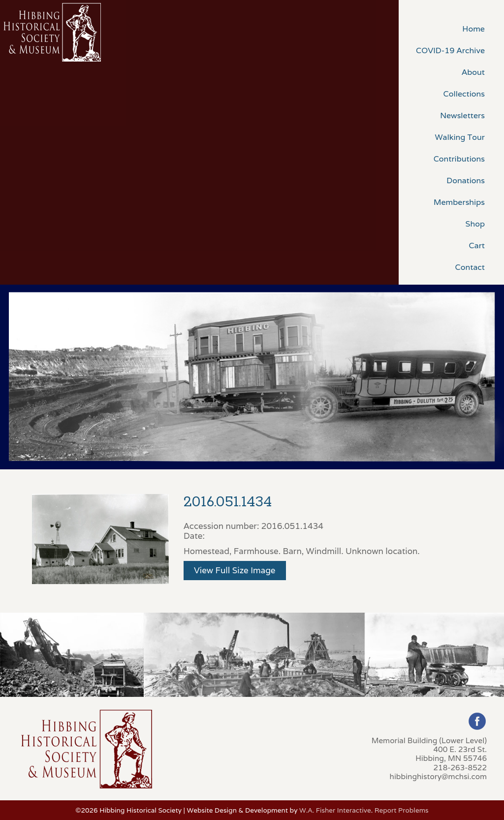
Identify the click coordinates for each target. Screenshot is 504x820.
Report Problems (402, 810)
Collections (464, 94)
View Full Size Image (235, 570)
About (473, 72)
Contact (470, 267)
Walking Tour (460, 137)
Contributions (459, 159)
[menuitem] (451, 28)
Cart (477, 246)
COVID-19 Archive (450, 50)
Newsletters (462, 115)
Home (473, 29)
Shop (475, 224)
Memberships (459, 202)
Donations (466, 180)
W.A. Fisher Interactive (335, 810)
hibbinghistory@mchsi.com (438, 776)
